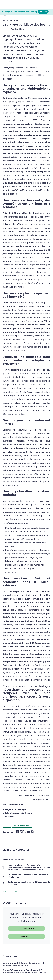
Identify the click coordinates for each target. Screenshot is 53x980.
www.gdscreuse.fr (11, 776)
